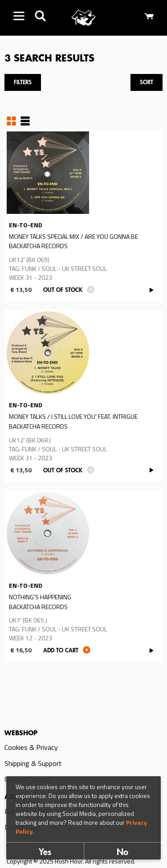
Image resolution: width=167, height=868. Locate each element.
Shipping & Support (33, 763)
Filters (23, 83)
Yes (45, 853)
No (122, 853)
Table (25, 121)
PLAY (151, 290)
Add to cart (61, 651)
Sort (147, 83)
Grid (11, 121)
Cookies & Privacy (31, 747)
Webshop (21, 733)
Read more (83, 216)
